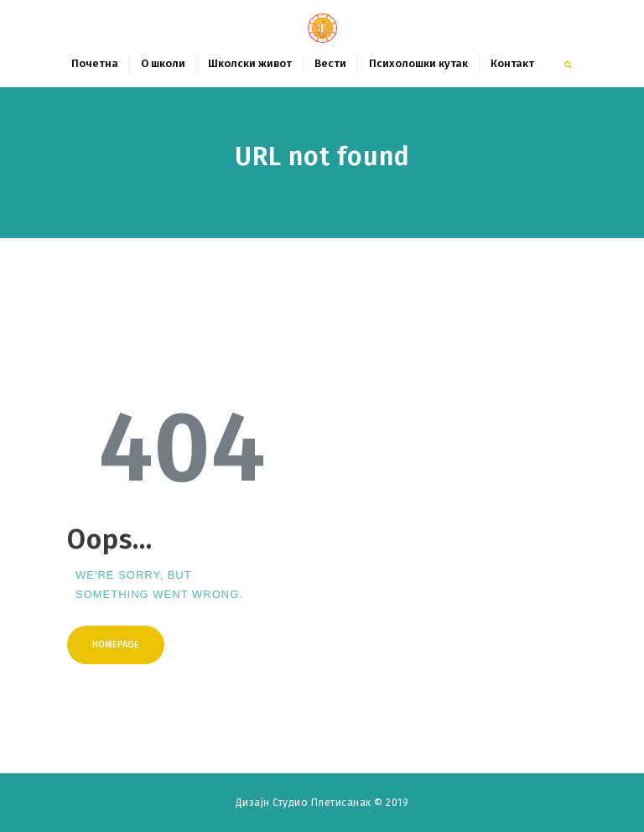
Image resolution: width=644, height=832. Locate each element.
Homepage (116, 645)
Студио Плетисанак (323, 803)
